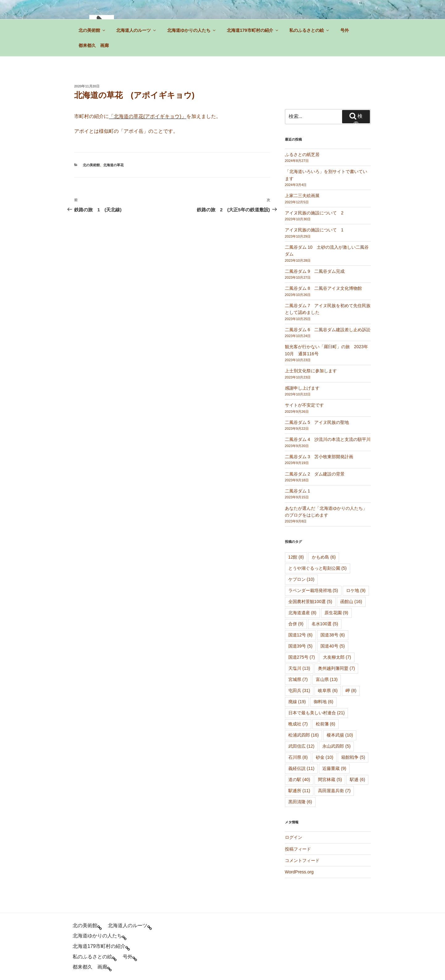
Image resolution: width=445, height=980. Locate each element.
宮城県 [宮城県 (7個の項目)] (298, 679)
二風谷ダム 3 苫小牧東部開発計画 (319, 457)
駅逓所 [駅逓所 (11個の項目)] (299, 791)
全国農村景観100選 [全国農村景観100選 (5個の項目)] (310, 602)
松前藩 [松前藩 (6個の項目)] (326, 724)
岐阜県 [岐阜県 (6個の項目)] (328, 691)
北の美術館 (92, 30)
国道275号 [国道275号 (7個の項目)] (302, 657)
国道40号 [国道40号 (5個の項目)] (333, 646)
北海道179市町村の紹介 (253, 30)
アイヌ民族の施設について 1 (314, 230)
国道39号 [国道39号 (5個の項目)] (301, 646)
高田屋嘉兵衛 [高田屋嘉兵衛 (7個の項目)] (334, 791)
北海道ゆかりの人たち (192, 30)
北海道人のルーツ (136, 30)
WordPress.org (299, 872)
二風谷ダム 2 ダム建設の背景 (315, 474)
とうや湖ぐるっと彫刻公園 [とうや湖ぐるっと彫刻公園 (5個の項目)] (318, 568)
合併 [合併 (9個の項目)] (296, 624)
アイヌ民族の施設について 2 (314, 213)
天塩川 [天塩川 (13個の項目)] (299, 668)
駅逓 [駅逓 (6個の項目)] (357, 779)
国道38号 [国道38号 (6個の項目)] (333, 635)
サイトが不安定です (304, 405)
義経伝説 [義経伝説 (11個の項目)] (301, 768)
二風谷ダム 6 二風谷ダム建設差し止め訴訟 (328, 330)
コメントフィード (302, 860)
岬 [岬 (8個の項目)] (351, 691)
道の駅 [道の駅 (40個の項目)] (299, 779)
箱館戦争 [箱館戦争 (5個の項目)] (353, 757)
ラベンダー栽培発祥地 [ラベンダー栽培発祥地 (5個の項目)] (313, 590)
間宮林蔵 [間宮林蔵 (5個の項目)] (330, 779)
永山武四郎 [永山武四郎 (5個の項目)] (336, 746)
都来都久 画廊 (94, 45)
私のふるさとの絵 (309, 30)
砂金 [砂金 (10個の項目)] (325, 757)
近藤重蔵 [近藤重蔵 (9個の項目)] (334, 768)
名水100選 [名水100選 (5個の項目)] (325, 624)
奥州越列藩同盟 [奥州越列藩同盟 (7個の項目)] (336, 668)
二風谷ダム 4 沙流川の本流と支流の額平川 (328, 439)
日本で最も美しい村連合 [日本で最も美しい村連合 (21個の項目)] (317, 713)
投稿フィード (298, 849)
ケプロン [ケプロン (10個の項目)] (301, 579)
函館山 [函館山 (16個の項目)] (351, 602)
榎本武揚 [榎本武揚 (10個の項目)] (340, 735)
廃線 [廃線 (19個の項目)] (297, 702)
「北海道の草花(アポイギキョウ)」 (148, 116)
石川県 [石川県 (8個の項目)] (298, 757)
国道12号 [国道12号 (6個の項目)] (301, 635)
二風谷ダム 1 (298, 491)
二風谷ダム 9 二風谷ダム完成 (315, 271)
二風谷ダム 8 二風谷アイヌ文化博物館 (324, 288)
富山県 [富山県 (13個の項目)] (327, 679)
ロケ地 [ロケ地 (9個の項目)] (356, 590)
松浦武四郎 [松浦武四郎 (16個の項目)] (304, 735)
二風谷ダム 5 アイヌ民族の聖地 (317, 422)
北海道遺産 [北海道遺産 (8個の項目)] (302, 613)
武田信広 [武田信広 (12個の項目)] (301, 746)
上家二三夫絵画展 (302, 196)
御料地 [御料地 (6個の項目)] (323, 702)
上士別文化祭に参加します (311, 371)
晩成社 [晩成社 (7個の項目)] (298, 724)
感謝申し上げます (302, 388)
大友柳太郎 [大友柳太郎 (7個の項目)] (337, 657)
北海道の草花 (113, 165)
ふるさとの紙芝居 (302, 154)
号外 (345, 30)
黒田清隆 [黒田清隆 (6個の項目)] (300, 802)
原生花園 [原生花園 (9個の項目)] (336, 613)
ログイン (294, 837)
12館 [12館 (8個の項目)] (296, 557)
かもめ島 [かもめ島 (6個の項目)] (324, 557)
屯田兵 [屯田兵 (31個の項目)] (299, 691)
